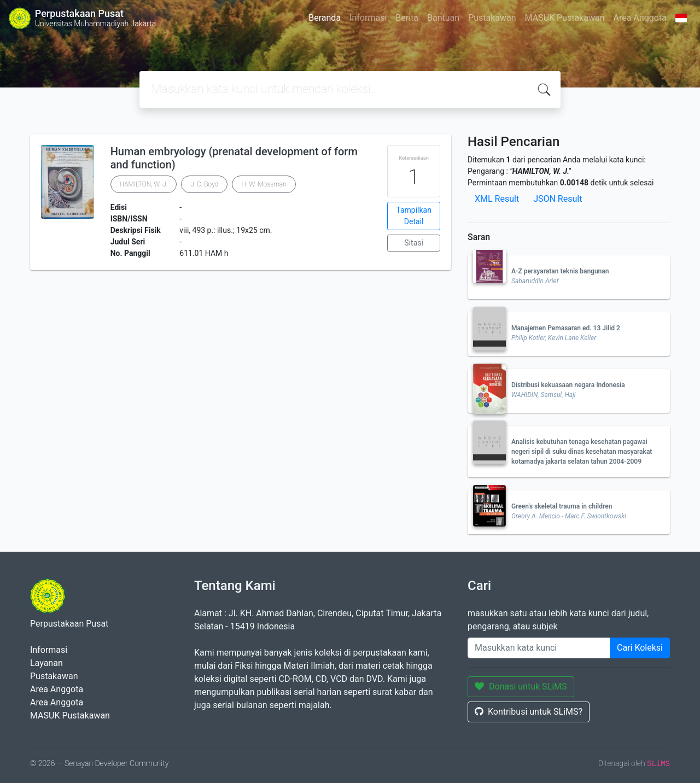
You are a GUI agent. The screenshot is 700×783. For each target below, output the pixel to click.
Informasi (368, 18)
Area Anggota (640, 18)
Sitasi (414, 243)
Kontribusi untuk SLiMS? (529, 712)
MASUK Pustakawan (565, 18)
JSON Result (558, 199)
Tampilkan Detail (414, 216)
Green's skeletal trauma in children (562, 506)
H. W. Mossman (264, 184)
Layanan (46, 663)
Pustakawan (492, 18)
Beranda (325, 18)
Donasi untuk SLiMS (521, 686)
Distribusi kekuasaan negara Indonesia (568, 385)
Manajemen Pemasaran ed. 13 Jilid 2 (566, 328)
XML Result (497, 199)
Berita (407, 18)
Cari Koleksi (640, 648)
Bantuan (443, 18)
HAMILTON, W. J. (144, 184)
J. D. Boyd (204, 184)
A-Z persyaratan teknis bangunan (560, 271)
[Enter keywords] (539, 648)
